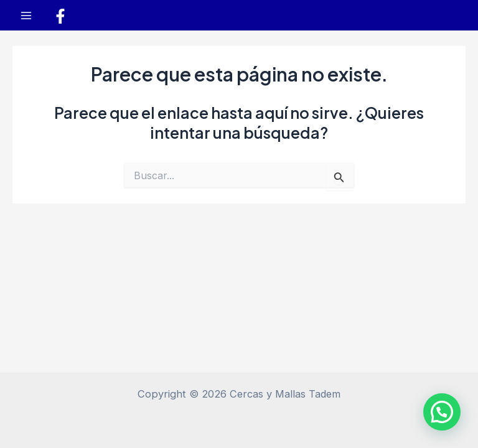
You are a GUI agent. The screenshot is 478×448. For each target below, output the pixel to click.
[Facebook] (60, 16)
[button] (442, 412)
